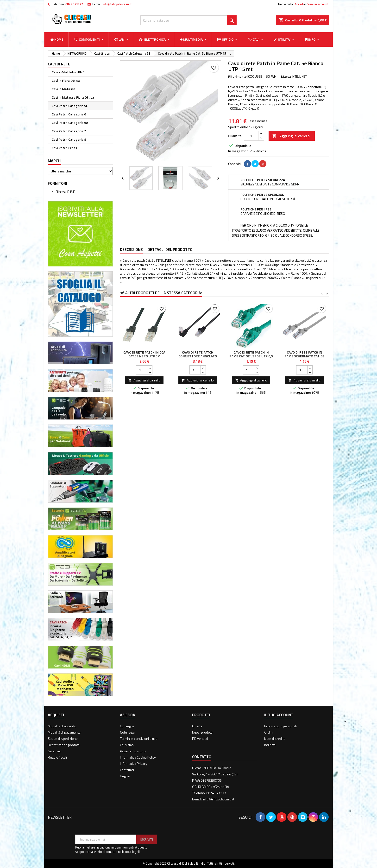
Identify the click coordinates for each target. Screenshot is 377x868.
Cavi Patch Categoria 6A (70, 123)
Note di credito (275, 738)
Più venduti (200, 738)
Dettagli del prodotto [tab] (170, 249)
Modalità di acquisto (62, 726)
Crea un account (318, 4)
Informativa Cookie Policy (138, 757)
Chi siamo (127, 745)
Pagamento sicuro (133, 751)
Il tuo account (279, 715)
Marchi (55, 161)
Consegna (127, 726)
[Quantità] (251, 136)
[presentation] (112, 823)
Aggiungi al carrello (291, 136)
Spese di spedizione (63, 738)
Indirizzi (270, 745)
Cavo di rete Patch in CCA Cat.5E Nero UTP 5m (144, 354)
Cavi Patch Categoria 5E (70, 106)
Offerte (197, 726)
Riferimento (237, 76)
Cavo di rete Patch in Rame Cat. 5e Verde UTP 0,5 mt (251, 356)
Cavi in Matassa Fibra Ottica (73, 97)
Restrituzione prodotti (64, 745)
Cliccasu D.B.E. (65, 192)
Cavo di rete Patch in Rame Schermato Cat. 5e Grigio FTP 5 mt (305, 356)
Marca (286, 76)
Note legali (128, 732)
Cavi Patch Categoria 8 (69, 139)
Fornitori (57, 183)
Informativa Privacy (134, 763)
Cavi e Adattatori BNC (68, 72)
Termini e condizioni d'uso (139, 738)
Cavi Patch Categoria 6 (69, 114)
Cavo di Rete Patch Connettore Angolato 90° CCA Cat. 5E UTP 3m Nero (198, 358)
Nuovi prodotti (202, 732)
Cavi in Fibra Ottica (66, 80)
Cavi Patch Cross (64, 148)
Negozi (125, 776)
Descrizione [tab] (131, 249)
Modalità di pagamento (64, 732)
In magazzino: (239, 151)
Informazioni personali (280, 726)
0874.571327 (74, 4)
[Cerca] (188, 20)
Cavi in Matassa (64, 89)
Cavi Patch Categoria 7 (69, 131)
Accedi (299, 4)
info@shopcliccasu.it (117, 4)
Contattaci (127, 770)
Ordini (269, 732)
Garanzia (54, 751)
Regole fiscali (57, 757)
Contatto (202, 757)
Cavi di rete (59, 64)
